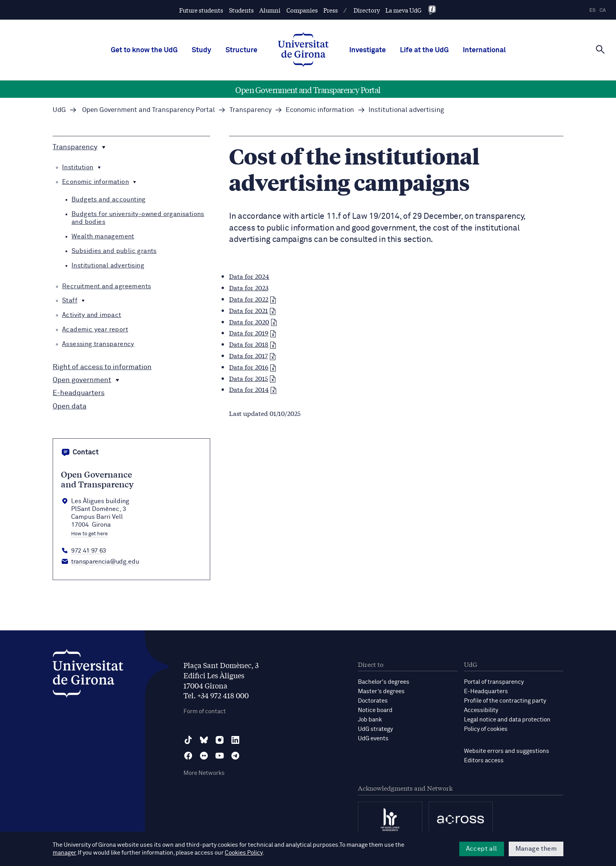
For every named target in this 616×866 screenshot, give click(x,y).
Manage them (536, 849)
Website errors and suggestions (507, 751)
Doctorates (373, 701)
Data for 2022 (253, 299)
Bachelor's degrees (384, 682)
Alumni (270, 10)
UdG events (373, 739)
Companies (302, 10)
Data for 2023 (249, 287)
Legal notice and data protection (507, 720)
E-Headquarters (486, 691)
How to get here (89, 534)
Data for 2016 (253, 367)
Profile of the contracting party (505, 701)
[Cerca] (600, 49)
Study (202, 50)
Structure (241, 50)
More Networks (204, 773)
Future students (201, 10)
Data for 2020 (253, 321)
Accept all (482, 849)
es (592, 10)
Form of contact (205, 711)
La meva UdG (403, 10)
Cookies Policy (214, 853)
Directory (367, 10)
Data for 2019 (253, 332)
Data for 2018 (253, 344)
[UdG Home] (303, 50)
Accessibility (481, 710)
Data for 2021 (252, 310)
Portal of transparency (494, 682)
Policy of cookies (486, 729)
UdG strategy (375, 729)
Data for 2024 (249, 276)
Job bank (370, 720)
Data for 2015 (252, 378)
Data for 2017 (252, 355)
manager (417, 845)
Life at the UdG (424, 50)
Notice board (375, 710)
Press (331, 10)
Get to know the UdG (144, 50)
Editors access (484, 761)
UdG (59, 110)
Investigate (368, 50)
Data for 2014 (253, 389)
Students (241, 10)
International (484, 50)
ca (603, 10)
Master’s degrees (381, 691)
